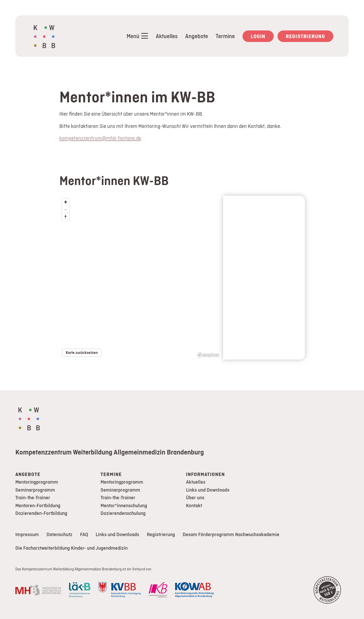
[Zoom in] (66, 202)
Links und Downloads (208, 490)
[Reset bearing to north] (66, 217)
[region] (141, 278)
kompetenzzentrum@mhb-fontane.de (100, 138)
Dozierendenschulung (123, 513)
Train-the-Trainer (33, 498)
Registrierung (305, 36)
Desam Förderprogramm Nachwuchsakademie (231, 534)
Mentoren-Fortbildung (38, 506)
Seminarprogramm (35, 490)
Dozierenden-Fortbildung (41, 513)
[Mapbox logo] (208, 355)
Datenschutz (59, 534)
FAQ (84, 534)
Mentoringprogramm (37, 482)
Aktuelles (167, 36)
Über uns (195, 498)
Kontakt (194, 506)
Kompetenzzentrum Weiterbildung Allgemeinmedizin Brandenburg (110, 452)
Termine (225, 36)
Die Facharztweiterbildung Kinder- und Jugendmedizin (71, 548)
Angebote (197, 36)
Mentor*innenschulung (124, 506)
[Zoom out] (66, 209)
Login (258, 36)
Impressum (27, 534)
